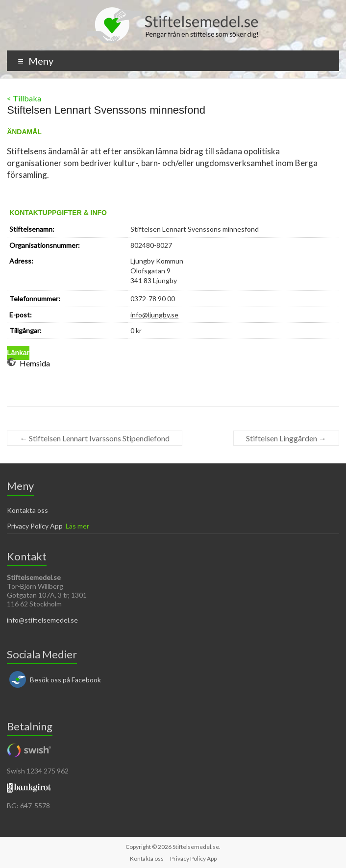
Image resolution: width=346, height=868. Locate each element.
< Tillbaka (24, 98)
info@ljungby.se (154, 315)
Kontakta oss (27, 510)
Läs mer (77, 526)
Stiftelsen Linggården (286, 438)
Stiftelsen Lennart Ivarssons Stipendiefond (95, 438)
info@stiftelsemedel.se (42, 620)
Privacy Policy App (35, 526)
